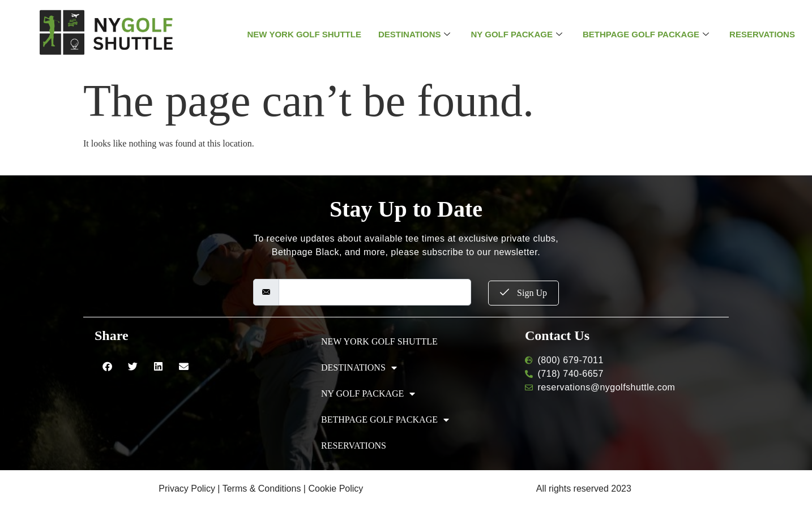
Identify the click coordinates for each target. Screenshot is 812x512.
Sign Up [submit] (523, 293)
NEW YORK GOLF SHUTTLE (304, 34)
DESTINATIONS (414, 35)
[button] (107, 366)
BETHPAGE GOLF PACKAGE (646, 35)
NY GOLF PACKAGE (516, 35)
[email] (375, 292)
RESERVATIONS (762, 34)
